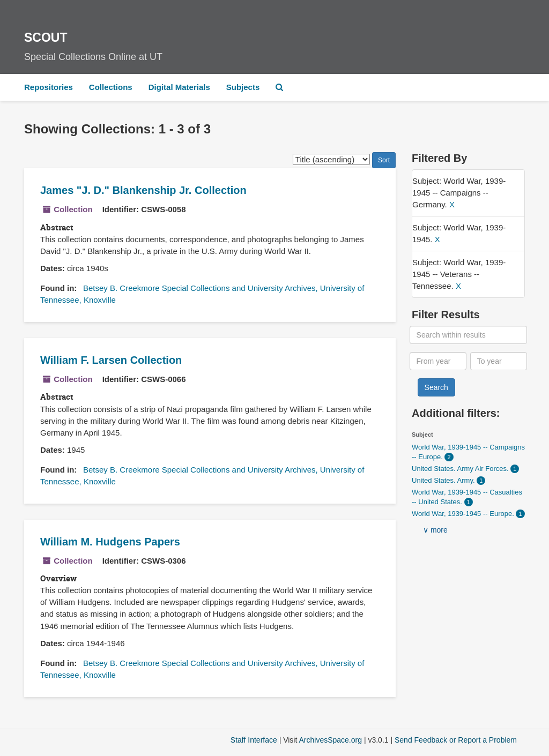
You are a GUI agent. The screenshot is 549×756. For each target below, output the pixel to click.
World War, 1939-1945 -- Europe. (464, 514)
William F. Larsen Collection (111, 360)
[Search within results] (469, 335)
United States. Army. (444, 480)
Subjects (243, 87)
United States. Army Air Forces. (461, 469)
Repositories (49, 87)
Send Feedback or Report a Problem (456, 740)
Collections (111, 87)
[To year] (499, 361)
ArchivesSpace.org (330, 740)
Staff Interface (254, 740)
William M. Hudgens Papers (110, 542)
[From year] (438, 361)
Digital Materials (179, 87)
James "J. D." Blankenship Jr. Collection (143, 190)
